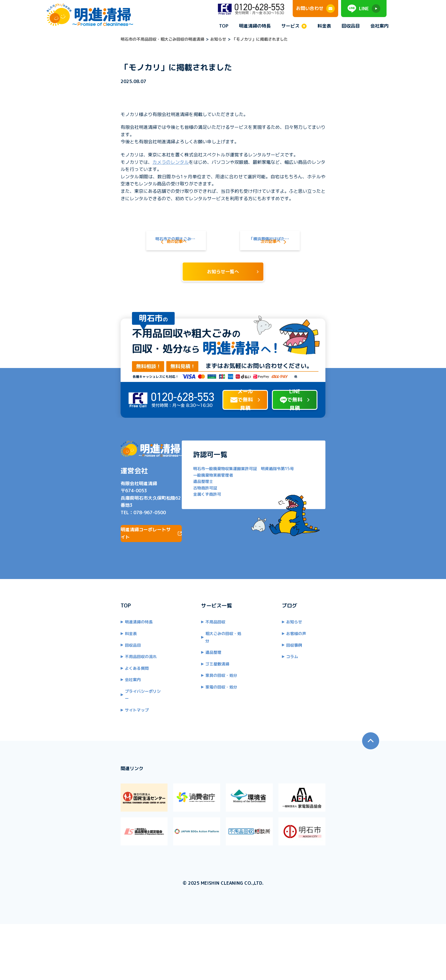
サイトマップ (77, 730)
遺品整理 (193, 672)
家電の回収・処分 (201, 707)
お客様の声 (316, 661)
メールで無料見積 (214, 428)
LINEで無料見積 (326, 428)
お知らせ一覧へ (223, 259)
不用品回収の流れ (81, 684)
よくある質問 (77, 695)
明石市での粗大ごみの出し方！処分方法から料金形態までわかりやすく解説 (148, 219)
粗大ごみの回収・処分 (205, 661)
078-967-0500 (90, 540)
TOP (224, 26)
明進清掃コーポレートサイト (104, 561)
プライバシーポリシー (85, 719)
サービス (290, 26)
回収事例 (314, 672)
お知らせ (314, 649)
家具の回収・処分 (201, 695)
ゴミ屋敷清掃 (197, 684)
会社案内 (379, 26)
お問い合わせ (315, 9)
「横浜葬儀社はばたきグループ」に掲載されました (300, 219)
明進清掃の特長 (255, 26)
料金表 (324, 26)
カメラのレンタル (111, 155)
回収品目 (351, 26)
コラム (312, 684)
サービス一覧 (197, 633)
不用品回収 (195, 649)
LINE (364, 9)
